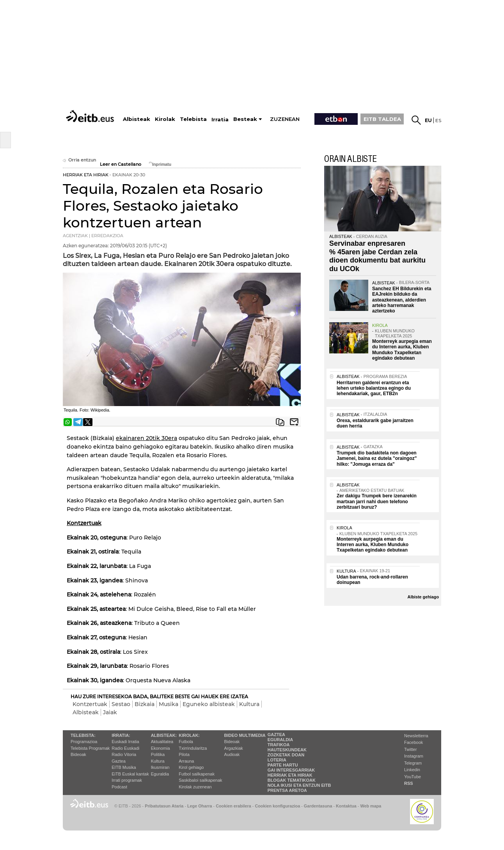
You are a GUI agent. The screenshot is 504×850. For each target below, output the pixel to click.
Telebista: (83, 735)
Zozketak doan (286, 755)
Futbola (186, 742)
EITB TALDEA (382, 119)
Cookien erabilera (233, 806)
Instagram (414, 756)
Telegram (413, 763)
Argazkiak (234, 748)
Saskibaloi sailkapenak (200, 780)
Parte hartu (283, 765)
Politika (158, 754)
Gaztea (118, 761)
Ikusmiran (160, 767)
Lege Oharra (200, 806)
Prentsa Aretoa (287, 790)
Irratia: (121, 735)
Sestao (121, 704)
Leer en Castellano (121, 164)
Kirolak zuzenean (195, 787)
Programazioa (84, 742)
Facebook (413, 742)
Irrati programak (127, 780)
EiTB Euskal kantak (130, 774)
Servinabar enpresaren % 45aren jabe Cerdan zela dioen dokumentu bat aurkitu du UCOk (377, 256)
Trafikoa (279, 745)
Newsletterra (416, 736)
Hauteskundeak (287, 750)
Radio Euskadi (125, 748)
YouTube (413, 777)
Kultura (249, 704)
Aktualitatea (162, 742)
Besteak (245, 119)
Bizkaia (145, 704)
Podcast (119, 787)
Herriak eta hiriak (290, 775)
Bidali (294, 422)
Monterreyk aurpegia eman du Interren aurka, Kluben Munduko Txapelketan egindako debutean (402, 350)
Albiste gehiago (423, 597)
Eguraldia (160, 774)
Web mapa (371, 806)
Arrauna (186, 761)
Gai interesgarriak (291, 770)
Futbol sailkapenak (197, 774)
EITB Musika (124, 767)
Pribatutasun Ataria (164, 806)
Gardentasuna (318, 806)
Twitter (410, 749)
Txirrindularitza (193, 748)
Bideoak (78, 754)
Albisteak (86, 712)
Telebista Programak (90, 748)
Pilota (184, 754)
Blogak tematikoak (292, 780)
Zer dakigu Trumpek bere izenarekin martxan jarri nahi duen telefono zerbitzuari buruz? (377, 501)
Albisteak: (164, 735)
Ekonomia (161, 748)
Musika (169, 704)
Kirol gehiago (191, 767)
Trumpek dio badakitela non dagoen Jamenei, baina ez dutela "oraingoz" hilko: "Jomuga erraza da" (377, 459)
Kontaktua (346, 806)
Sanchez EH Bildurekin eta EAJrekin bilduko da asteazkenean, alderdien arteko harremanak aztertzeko (402, 300)
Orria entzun (79, 160)
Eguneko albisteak (209, 704)
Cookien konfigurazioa (277, 806)
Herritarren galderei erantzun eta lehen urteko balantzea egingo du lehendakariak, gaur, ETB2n (374, 388)
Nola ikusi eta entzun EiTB (299, 785)
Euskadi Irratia (125, 742)
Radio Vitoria (124, 754)
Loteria (277, 760)
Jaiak (110, 712)
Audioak (232, 754)
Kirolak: (189, 735)
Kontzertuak (90, 704)
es (438, 120)
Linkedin (412, 770)
